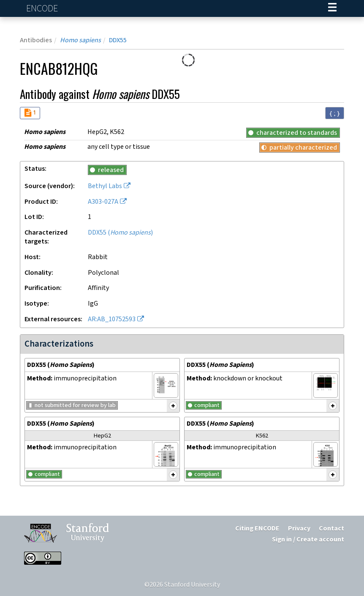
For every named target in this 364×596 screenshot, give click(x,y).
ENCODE (43, 9)
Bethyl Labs (105, 186)
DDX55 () (120, 233)
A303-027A (103, 202)
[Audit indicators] (30, 113)
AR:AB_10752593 (112, 319)
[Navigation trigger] (332, 8)
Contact (331, 529)
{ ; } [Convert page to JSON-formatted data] (335, 113)
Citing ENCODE (257, 529)
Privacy (299, 529)
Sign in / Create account (308, 540)
